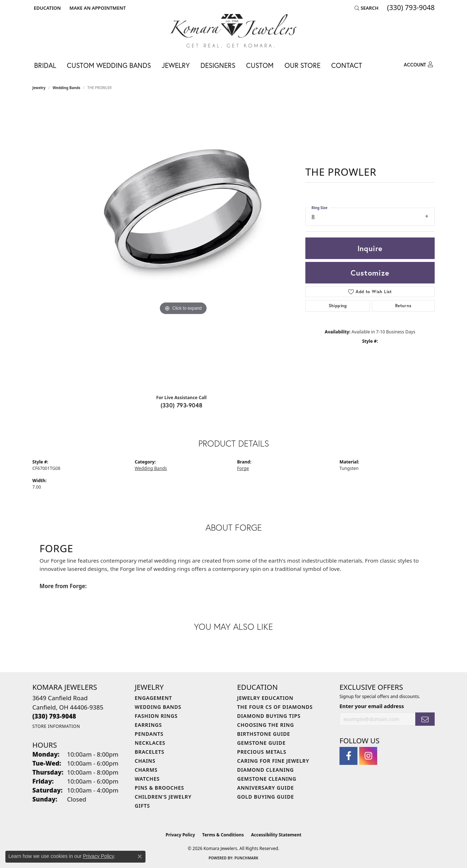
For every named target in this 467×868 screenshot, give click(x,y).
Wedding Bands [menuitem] (158, 707)
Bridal (45, 65)
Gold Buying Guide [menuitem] (265, 797)
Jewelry (176, 65)
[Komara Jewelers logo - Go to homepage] (233, 31)
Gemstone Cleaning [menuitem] (267, 779)
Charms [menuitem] (146, 770)
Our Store (302, 65)
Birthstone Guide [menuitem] (264, 734)
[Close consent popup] (140, 857)
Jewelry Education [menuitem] (265, 698)
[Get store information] (56, 726)
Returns (403, 306)
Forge (243, 468)
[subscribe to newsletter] (425, 719)
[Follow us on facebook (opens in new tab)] (348, 756)
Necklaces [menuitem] (150, 743)
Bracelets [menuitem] (149, 752)
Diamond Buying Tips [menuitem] (269, 716)
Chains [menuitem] (145, 761)
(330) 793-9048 (182, 405)
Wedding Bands (67, 88)
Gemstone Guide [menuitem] (261, 743)
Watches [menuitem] (147, 779)
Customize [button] (370, 273)
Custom (260, 65)
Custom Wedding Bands (109, 65)
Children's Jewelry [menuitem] (163, 797)
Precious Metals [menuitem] (262, 752)
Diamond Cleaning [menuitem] (265, 770)
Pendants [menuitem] (149, 734)
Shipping (338, 306)
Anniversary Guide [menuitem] (265, 788)
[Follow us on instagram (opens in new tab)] (368, 756)
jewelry (39, 88)
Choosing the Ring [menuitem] (265, 725)
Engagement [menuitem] (153, 698)
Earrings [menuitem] (148, 725)
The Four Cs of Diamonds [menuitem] (275, 707)
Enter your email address (372, 706)
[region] (183, 245)
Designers (218, 65)
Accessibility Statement (276, 835)
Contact (347, 65)
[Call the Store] (54, 716)
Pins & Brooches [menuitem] (159, 788)
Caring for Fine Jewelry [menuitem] (273, 761)
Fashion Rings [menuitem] (156, 716)
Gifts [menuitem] (142, 806)
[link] (97, 8)
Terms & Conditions (223, 835)
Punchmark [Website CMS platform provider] (247, 858)
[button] (47, 8)
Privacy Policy (180, 835)
